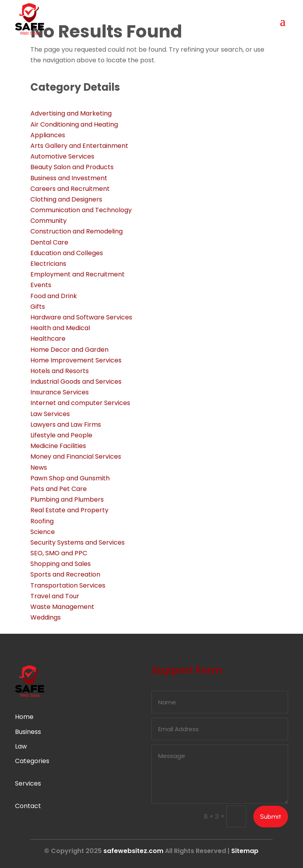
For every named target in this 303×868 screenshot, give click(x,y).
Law (21, 746)
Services (28, 783)
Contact (28, 806)
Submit (271, 817)
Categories (32, 761)
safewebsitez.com (133, 851)
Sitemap (245, 851)
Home (24, 717)
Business (28, 732)
